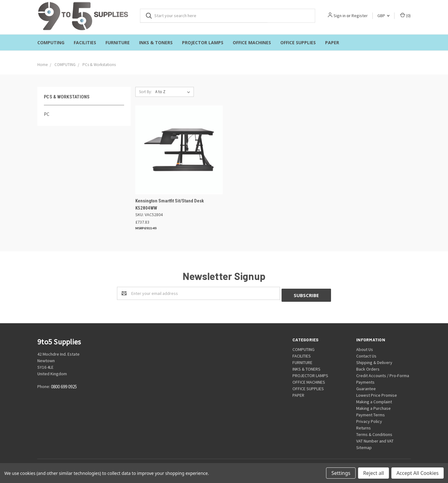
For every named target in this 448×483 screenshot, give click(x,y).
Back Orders (368, 367)
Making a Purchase (373, 406)
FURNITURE (118, 43)
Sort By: (145, 92)
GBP (383, 16)
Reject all (373, 473)
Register (360, 16)
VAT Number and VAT (375, 439)
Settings (341, 473)
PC (47, 114)
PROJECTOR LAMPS (203, 43)
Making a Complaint (374, 400)
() (405, 15)
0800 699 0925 (64, 385)
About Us (365, 348)
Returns (364, 426)
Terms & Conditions (374, 433)
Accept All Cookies (418, 473)
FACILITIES (85, 43)
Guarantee (366, 387)
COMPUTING (51, 43)
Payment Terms (371, 413)
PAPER (332, 43)
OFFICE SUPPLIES (298, 43)
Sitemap (364, 446)
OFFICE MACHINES (252, 43)
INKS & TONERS (156, 43)
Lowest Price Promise (377, 393)
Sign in (340, 16)
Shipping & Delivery (374, 361)
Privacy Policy (369, 419)
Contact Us (366, 354)
